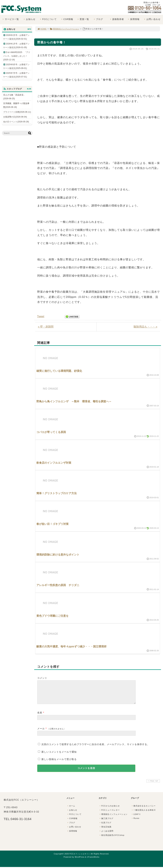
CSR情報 (67, 19)
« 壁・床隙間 (46, 327)
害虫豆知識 (105, 831)
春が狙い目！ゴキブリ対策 (52, 524)
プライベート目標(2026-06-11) (17, 112)
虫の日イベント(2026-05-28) (16, 122)
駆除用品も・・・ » (145, 327)
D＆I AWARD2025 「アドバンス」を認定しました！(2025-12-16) (17, 56)
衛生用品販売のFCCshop (112, 839)
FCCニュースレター (109, 814)
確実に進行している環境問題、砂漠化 (59, 371)
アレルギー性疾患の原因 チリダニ (58, 585)
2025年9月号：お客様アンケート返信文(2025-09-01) (16, 66)
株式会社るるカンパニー (143, 810)
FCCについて (48, 19)
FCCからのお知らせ (109, 810)
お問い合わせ (152, 19)
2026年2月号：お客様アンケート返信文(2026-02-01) (16, 37)
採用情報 (133, 19)
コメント (42, 678)
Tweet (41, 316)
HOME (42, 29)
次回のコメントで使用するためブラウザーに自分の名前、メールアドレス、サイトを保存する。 (96, 748)
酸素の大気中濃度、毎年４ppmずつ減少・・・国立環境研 (71, 646)
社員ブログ (105, 827)
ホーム (71, 810)
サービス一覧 (10, 19)
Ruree (135, 822)
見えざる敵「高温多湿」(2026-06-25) (14, 97)
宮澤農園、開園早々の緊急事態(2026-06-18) (16, 105)
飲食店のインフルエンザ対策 (54, 463)
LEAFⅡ (136, 818)
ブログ (98, 19)
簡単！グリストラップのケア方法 (57, 493)
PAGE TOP (153, 785)
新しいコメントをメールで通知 (59, 756)
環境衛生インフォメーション (64, 29)
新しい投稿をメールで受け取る (59, 763)
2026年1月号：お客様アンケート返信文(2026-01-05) (16, 46)
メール (41, 733)
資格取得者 (117, 19)
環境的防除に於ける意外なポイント (58, 555)
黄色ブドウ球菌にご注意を (52, 616)
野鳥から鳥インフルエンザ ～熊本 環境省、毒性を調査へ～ (74, 401)
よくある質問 (106, 835)
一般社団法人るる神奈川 (143, 814)
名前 (40, 717)
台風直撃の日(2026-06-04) (15, 117)
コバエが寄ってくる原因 (51, 432)
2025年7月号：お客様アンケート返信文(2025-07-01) (16, 75)
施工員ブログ (106, 822)
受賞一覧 (83, 19)
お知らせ (29, 19)
